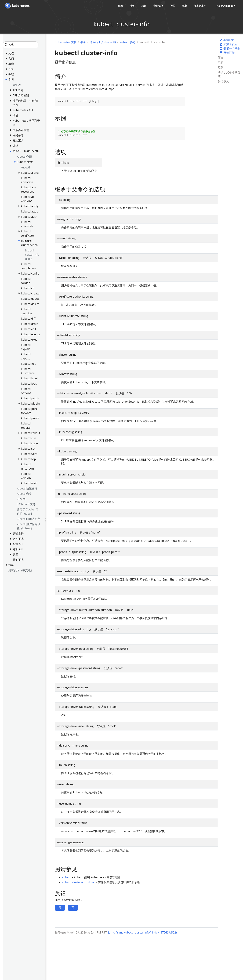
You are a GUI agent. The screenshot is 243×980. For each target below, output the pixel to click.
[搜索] (21, 45)
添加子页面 (228, 44)
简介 (221, 57)
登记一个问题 (230, 48)
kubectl (67, 877)
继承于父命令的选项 (229, 74)
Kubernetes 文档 (66, 42)
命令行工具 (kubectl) (103, 42)
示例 (221, 62)
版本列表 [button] (198, 6)
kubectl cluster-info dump (79, 882)
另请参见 (223, 81)
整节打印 (227, 53)
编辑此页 (227, 40)
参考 (83, 42)
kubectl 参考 (128, 42)
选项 (221, 67)
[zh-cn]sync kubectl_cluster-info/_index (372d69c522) (142, 932)
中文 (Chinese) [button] (224, 6)
